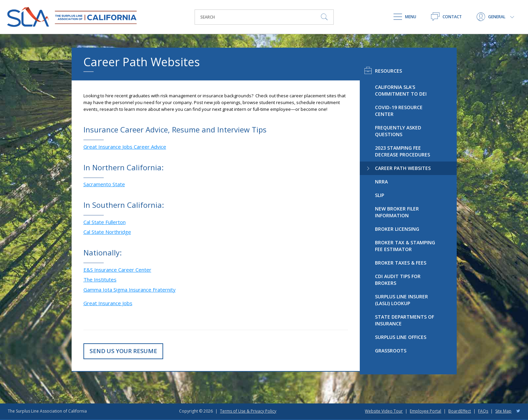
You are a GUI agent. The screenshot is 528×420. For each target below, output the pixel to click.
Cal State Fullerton (105, 222)
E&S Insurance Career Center (117, 270)
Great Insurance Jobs (108, 303)
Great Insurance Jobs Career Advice (125, 147)
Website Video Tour (384, 411)
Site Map (503, 411)
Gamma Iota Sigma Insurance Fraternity (130, 290)
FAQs (483, 411)
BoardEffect (460, 411)
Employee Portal (425, 411)
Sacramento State (104, 184)
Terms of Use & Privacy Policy (248, 411)
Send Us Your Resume (123, 351)
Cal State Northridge (107, 232)
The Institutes (100, 279)
